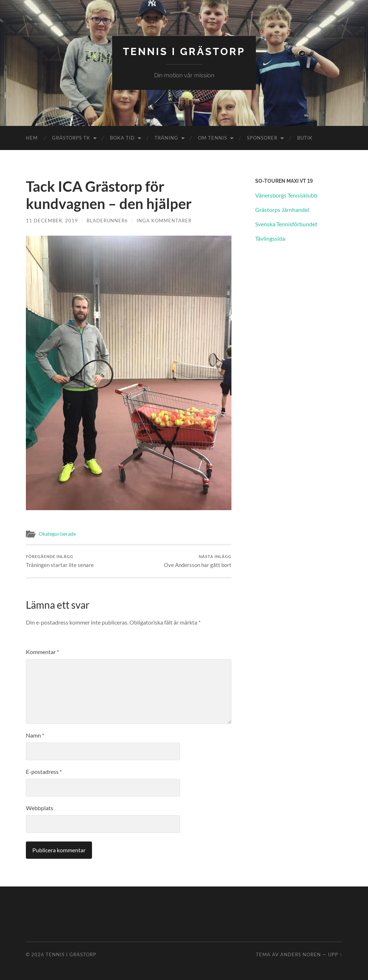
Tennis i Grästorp (184, 52)
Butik (305, 138)
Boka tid (122, 138)
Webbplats (40, 808)
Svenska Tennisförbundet (286, 224)
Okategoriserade (57, 534)
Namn (35, 735)
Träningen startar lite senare (60, 561)
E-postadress (44, 772)
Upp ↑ (335, 954)
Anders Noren (301, 954)
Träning (166, 138)
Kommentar (42, 652)
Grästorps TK (71, 138)
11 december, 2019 (52, 221)
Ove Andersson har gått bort (198, 561)
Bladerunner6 (107, 221)
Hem (32, 138)
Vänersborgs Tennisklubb (286, 195)
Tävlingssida (270, 238)
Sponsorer (262, 138)
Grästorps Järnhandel (282, 210)
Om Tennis (213, 138)
